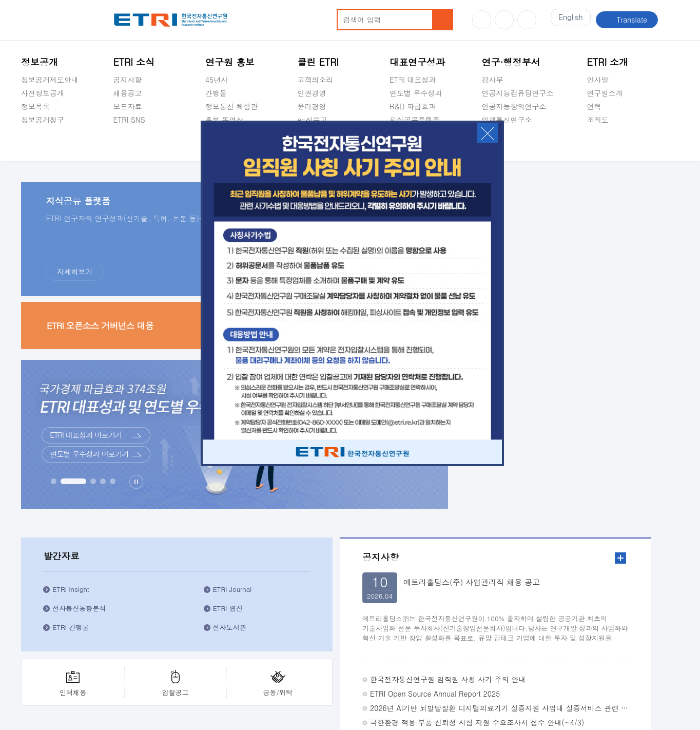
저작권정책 (210, 670)
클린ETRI (36, 643)
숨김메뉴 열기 (26, 132)
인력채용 (547, 339)
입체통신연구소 (507, 120)
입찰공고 (598, 339)
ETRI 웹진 (637, 265)
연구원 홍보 (230, 62)
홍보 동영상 (225, 120)
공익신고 (121, 643)
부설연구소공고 (374, 670)
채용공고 (127, 93)
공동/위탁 (650, 339)
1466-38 (172, 690)
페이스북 (527, 20)
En (568, 20)
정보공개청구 (43, 120)
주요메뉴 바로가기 (0, 0)
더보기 (161, 381)
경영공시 (35, 144)
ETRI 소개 (608, 62)
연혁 (594, 106)
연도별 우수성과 (416, 93)
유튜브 (482, 20)
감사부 (492, 80)
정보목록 (35, 106)
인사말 (598, 80)
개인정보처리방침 (48, 670)
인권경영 (312, 93)
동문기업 (473, 580)
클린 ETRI (318, 62)
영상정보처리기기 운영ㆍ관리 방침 (289, 670)
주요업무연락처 (579, 643)
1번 (637, 496)
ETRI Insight (561, 236)
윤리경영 (312, 106)
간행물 (216, 93)
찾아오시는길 (647, 643)
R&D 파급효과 (413, 106)
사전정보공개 (43, 93)
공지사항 (127, 80)
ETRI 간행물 (561, 284)
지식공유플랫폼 (415, 120)
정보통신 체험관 (232, 106)
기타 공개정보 (610, 144)
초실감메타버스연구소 (517, 144)
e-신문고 (312, 120)
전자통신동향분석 (569, 265)
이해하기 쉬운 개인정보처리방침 (134, 670)
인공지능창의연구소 (514, 106)
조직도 (598, 120)
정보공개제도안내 (50, 80)
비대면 (394, 524)
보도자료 (127, 106)
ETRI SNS (129, 120)
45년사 (217, 80)
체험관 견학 (472, 524)
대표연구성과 (417, 62)
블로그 (504, 20)
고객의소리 (315, 80)
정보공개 (40, 62)
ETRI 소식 (134, 62)
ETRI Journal (633, 241)
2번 (645, 496)
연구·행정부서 (511, 62)
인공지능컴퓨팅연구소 (517, 93)
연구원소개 (605, 93)
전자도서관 (639, 284)
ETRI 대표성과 (413, 80)
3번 (654, 496)
